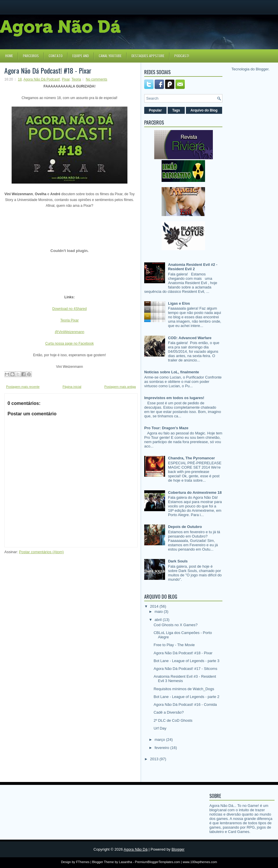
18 (20, 79)
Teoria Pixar (69, 320)
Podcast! (182, 56)
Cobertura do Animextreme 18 (195, 493)
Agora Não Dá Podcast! (42, 79)
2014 (155, 606)
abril (159, 620)
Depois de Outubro (185, 527)
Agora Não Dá (136, 849)
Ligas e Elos (179, 303)
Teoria (76, 79)
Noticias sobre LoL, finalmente (172, 372)
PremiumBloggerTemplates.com (158, 862)
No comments (96, 79)
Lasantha (126, 862)
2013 (155, 759)
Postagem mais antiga (120, 387)
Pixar (66, 79)
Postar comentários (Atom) (42, 552)
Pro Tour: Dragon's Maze (166, 428)
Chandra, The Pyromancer (191, 458)
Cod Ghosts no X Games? (175, 625)
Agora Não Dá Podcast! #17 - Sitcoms (185, 669)
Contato (56, 56)
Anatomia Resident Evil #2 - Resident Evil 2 (193, 267)
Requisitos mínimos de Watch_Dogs (184, 689)
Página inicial (72, 387)
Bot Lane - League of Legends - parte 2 (186, 697)
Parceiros (31, 56)
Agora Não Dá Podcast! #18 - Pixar (48, 70)
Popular (155, 110)
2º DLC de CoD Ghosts (173, 720)
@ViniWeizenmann (69, 332)
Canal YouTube (110, 56)
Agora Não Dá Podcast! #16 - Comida (185, 705)
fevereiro (162, 748)
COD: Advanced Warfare (190, 338)
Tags (176, 110)
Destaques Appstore (148, 56)
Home (9, 56)
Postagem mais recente (23, 387)
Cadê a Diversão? (169, 712)
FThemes (83, 862)
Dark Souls (178, 561)
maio (159, 612)
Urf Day (160, 728)
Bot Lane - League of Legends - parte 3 (186, 661)
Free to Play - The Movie (174, 645)
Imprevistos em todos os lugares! (174, 398)
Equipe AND (81, 56)
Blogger (262, 69)
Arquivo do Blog (204, 110)
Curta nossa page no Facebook (69, 343)
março (160, 740)
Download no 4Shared (70, 309)
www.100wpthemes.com (200, 862)
